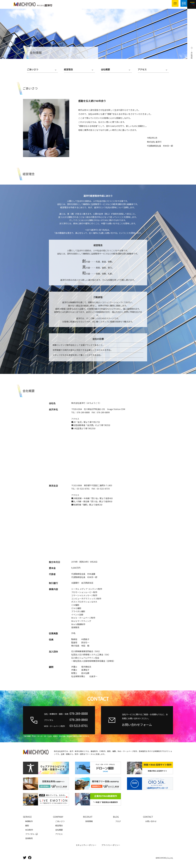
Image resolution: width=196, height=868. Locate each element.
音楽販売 (29, 838)
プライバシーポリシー (111, 845)
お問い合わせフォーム (137, 725)
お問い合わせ (151, 821)
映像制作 (29, 821)
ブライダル (30, 834)
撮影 (27, 825)
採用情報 (89, 821)
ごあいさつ (32, 69)
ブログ (118, 821)
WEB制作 (29, 830)
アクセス (142, 69)
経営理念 (68, 69)
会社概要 (105, 69)
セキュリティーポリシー (86, 845)
